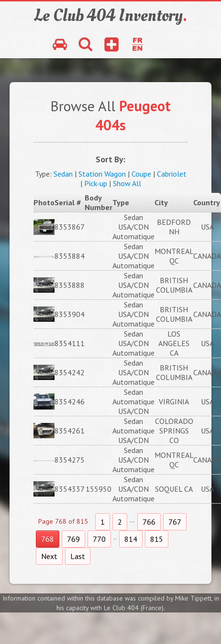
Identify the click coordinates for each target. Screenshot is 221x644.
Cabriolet (172, 174)
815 (157, 539)
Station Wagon (102, 174)
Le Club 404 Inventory (110, 16)
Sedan (63, 174)
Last (78, 556)
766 (149, 522)
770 (99, 539)
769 (73, 539)
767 (175, 522)
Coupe (141, 174)
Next (49, 556)
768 (48, 539)
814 (131, 539)
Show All (127, 183)
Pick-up (96, 183)
